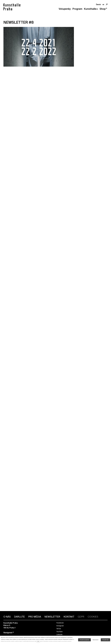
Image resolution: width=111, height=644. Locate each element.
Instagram (60, 626)
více (38, 641)
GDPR (81, 617)
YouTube (59, 632)
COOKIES (93, 617)
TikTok (59, 629)
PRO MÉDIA (35, 617)
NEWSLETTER (52, 617)
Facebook (60, 623)
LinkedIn (59, 635)
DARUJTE (19, 617)
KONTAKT (69, 617)
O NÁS (7, 617)
